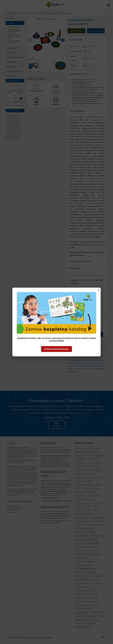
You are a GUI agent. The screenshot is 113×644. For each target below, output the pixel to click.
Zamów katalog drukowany (56, 349)
